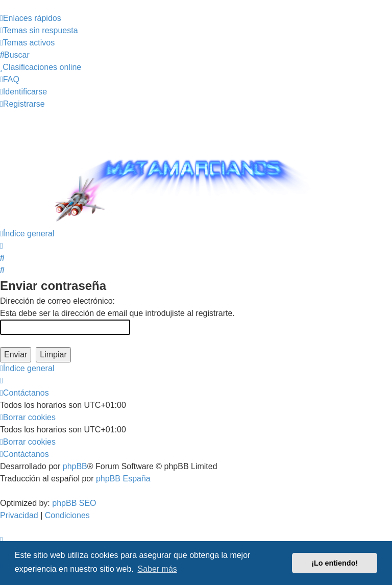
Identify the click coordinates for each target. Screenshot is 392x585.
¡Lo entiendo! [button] (335, 563)
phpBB (75, 466)
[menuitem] (39, 31)
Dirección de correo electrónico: (57, 301)
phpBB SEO (74, 503)
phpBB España (123, 479)
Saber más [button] (157, 569)
